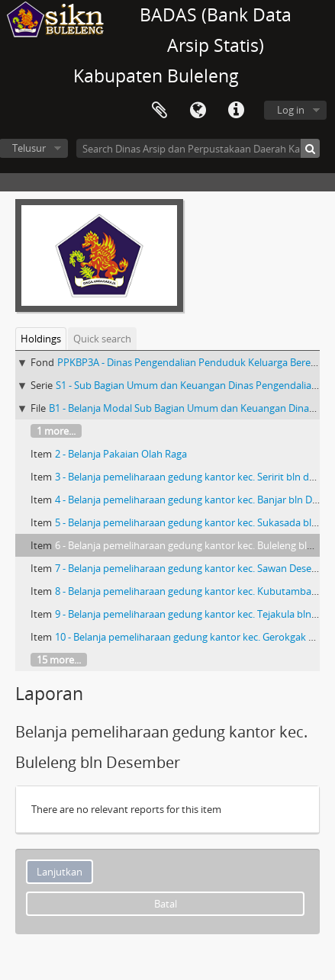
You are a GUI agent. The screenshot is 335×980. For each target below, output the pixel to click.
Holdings (41, 339)
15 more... (59, 660)
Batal (166, 904)
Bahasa (198, 111)
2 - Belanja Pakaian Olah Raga (121, 454)
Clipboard (159, 111)
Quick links (236, 111)
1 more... (56, 431)
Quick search (102, 339)
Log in (291, 110)
